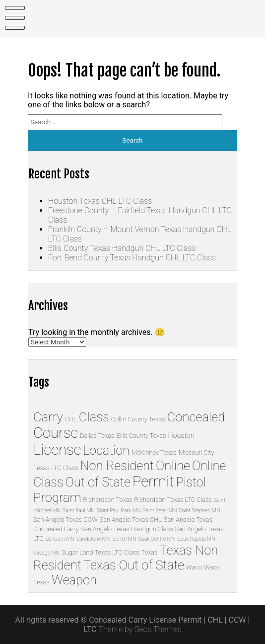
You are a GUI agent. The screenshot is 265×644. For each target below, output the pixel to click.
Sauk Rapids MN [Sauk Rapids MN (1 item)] (196, 539)
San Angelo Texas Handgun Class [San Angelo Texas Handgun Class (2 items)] (127, 529)
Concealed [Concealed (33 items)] (196, 417)
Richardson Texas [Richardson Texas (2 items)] (108, 500)
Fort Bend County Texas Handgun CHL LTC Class (132, 258)
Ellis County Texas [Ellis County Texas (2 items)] (141, 436)
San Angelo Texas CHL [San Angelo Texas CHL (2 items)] (131, 520)
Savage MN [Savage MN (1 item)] (46, 553)
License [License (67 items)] (57, 450)
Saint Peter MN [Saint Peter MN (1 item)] (160, 511)
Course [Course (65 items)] (56, 433)
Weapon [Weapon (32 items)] (74, 580)
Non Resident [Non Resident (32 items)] (117, 466)
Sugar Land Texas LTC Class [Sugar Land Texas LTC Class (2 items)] (100, 552)
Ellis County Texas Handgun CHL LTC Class (122, 248)
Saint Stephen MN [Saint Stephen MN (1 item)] (199, 511)
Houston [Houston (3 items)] (181, 435)
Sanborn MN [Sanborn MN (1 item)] (60, 539)
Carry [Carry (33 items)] (48, 417)
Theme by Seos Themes (140, 629)
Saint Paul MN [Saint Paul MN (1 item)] (79, 511)
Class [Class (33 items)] (94, 417)
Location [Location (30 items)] (106, 450)
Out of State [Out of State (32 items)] (98, 482)
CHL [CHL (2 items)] (71, 419)
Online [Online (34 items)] (173, 466)
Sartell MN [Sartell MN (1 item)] (124, 539)
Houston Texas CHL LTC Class (100, 201)
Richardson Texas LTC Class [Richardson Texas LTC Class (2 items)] (173, 500)
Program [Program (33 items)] (57, 497)
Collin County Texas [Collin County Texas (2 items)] (138, 419)
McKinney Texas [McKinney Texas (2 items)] (154, 452)
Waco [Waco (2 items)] (194, 567)
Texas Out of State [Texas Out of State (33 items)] (134, 565)
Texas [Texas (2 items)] (150, 552)
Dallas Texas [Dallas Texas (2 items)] (97, 436)
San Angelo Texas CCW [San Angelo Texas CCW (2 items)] (66, 520)
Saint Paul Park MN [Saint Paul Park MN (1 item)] (119, 511)
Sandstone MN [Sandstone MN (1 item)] (93, 539)
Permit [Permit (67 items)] (153, 482)
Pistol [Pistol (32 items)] (191, 482)
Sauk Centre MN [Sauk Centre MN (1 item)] (157, 539)
